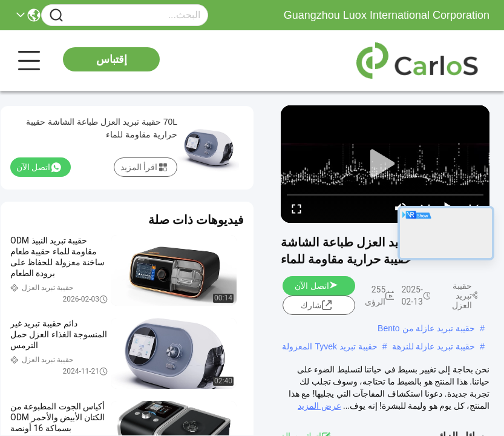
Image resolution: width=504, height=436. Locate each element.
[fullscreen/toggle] (296, 208)
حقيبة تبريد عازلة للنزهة (434, 346)
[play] (385, 164)
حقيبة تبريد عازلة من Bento (426, 328)
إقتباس (112, 59)
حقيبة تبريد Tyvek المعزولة (329, 346)
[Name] (56, 15)
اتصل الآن (316, 286)
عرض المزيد (319, 406)
